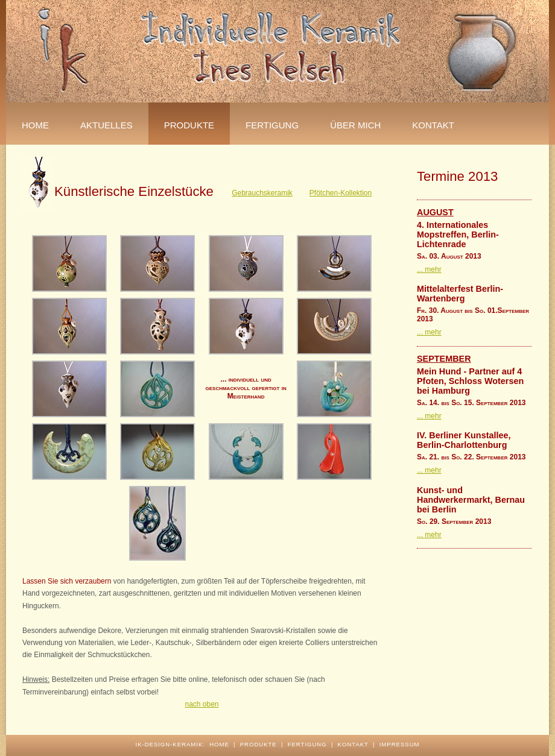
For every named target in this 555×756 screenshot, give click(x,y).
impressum (400, 744)
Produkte (189, 125)
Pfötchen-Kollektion (341, 193)
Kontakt (433, 125)
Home (35, 125)
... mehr (429, 269)
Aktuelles (106, 125)
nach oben (201, 704)
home (219, 744)
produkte (258, 744)
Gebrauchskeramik (262, 193)
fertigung (272, 125)
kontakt (353, 744)
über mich (355, 125)
